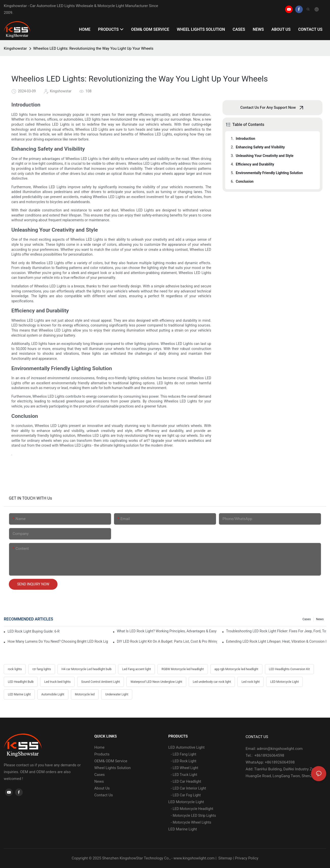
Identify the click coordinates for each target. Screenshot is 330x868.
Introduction (246, 139)
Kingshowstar (15, 48)
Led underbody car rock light (212, 682)
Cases (307, 619)
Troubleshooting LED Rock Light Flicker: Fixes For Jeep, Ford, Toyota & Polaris (276, 631)
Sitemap (225, 858)
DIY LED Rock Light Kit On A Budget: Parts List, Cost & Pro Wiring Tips (167, 641)
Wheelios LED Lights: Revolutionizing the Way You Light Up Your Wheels (93, 48)
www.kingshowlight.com (194, 858)
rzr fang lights (42, 669)
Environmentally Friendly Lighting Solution (269, 173)
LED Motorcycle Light (284, 682)
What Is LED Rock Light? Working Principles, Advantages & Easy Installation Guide (167, 631)
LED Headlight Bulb (21, 682)
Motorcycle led (85, 694)
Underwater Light (117, 694)
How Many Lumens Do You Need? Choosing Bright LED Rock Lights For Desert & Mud (58, 641)
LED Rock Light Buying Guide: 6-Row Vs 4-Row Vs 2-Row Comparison (34, 631)
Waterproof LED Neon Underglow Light (156, 682)
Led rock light (251, 682)
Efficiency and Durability (255, 164)
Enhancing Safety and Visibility (260, 147)
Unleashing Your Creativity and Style (265, 156)
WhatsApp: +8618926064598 (270, 762)
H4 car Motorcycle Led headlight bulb (87, 669)
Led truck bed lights (57, 682)
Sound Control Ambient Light (101, 682)
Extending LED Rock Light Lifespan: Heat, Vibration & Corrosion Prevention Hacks (276, 641)
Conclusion (245, 181)
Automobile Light (53, 694)
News (320, 619)
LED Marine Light (19, 694)
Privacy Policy (247, 858)
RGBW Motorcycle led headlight (183, 669)
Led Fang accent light (136, 669)
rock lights (15, 669)
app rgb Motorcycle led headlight (236, 669)
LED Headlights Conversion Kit (289, 669)
